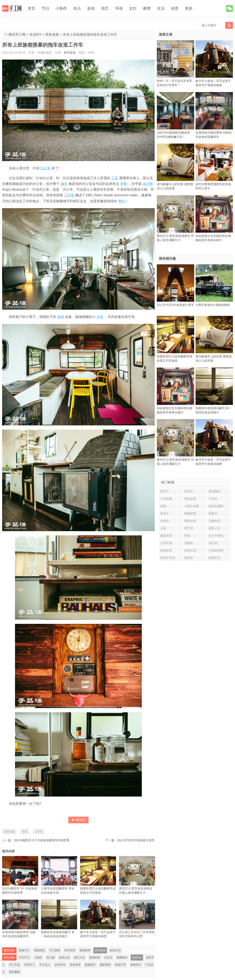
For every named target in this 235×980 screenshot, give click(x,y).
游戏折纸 (166, 550)
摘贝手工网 (17, 35)
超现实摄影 (216, 506)
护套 (187, 536)
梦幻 (122, 201)
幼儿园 (51, 958)
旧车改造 (9, 832)
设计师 (148, 184)
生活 (161, 8)
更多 (189, 8)
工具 (115, 178)
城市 (64, 184)
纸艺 (105, 8)
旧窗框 (189, 543)
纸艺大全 (79, 958)
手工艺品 (15, 965)
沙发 (100, 317)
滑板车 (213, 513)
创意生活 (115, 950)
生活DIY (36, 35)
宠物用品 (40, 950)
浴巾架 (213, 543)
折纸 (91, 8)
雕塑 (147, 8)
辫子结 (189, 528)
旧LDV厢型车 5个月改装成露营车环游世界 (42, 840)
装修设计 (136, 965)
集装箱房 (85, 950)
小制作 (61, 8)
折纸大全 (64, 958)
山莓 (163, 528)
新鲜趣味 (15, 972)
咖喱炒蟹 (190, 513)
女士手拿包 (216, 536)
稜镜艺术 (215, 558)
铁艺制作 (70, 950)
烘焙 (61, 317)
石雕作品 (215, 521)
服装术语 (166, 536)
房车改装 (52, 35)
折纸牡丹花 (168, 558)
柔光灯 (189, 491)
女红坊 (108, 958)
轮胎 (163, 506)
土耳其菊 (166, 499)
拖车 (25, 832)
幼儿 (77, 8)
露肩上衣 (215, 528)
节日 (45, 8)
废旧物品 (215, 491)
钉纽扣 (165, 521)
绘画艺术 (120, 965)
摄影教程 (105, 965)
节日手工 (25, 958)
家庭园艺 (90, 965)
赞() (78, 820)
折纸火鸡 (190, 550)
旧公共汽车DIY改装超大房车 (136, 840)
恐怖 (124, 184)
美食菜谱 (75, 965)
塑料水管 (190, 521)
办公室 (45, 168)
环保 (119, 8)
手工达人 (45, 965)
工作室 (69, 195)
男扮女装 (190, 499)
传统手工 (30, 965)
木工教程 (55, 950)
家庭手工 (25, 950)
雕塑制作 (122, 958)
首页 (31, 8)
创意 (175, 8)
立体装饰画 (216, 550)
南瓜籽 (189, 558)
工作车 (39, 832)
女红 (133, 8)
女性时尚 (60, 965)
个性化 (213, 499)
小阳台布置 (192, 506)
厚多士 (165, 513)
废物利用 (95, 958)
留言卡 (165, 491)
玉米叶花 (166, 543)
